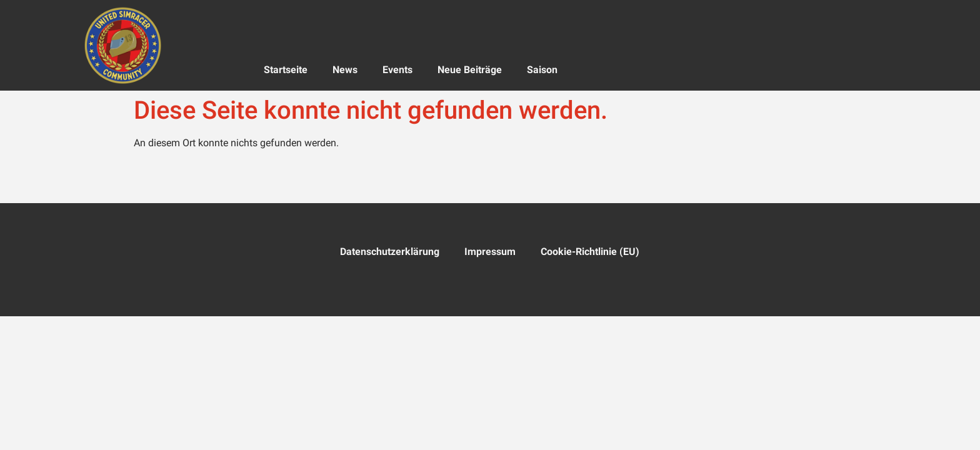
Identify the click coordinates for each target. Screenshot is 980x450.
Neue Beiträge (470, 70)
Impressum (490, 252)
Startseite (286, 70)
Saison (542, 70)
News (345, 70)
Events (397, 70)
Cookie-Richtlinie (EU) (590, 252)
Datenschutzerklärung (390, 252)
